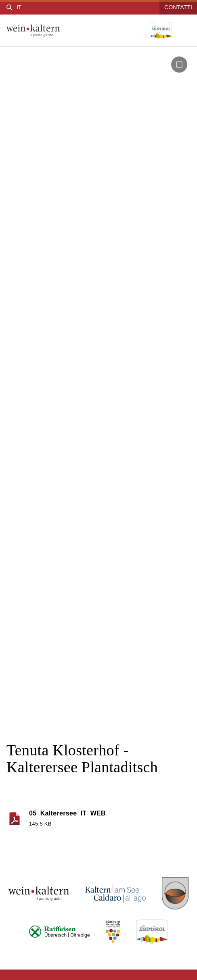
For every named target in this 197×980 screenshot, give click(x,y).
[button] (179, 65)
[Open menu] (184, 31)
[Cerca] (9, 7)
